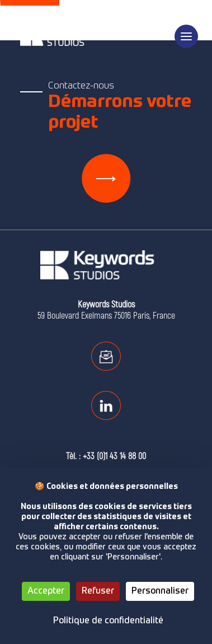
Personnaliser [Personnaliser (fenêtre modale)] (160, 591)
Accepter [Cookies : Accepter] (46, 591)
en (186, 7)
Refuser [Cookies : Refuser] (98, 591)
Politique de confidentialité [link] (108, 621)
